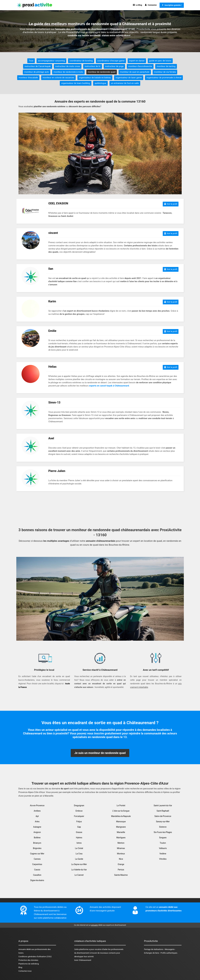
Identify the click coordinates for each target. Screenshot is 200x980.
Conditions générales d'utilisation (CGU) (35, 957)
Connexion (151, 5)
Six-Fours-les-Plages (163, 832)
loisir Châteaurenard (83, 960)
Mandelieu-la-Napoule (121, 816)
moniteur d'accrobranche (140, 66)
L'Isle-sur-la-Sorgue (121, 811)
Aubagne (37, 827)
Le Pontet (121, 805)
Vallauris (163, 848)
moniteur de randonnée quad (102, 72)
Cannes (37, 859)
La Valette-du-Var (79, 870)
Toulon (163, 843)
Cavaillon (37, 875)
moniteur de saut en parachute (135, 72)
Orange (121, 864)
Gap (79, 827)
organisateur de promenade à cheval (164, 78)
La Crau (79, 854)
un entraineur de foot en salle (125, 83)
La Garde (79, 859)
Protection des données (28, 960)
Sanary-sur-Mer (163, 822)
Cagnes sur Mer (37, 854)
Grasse (79, 832)
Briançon (37, 843)
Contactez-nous (25, 971)
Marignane (121, 827)
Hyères (79, 838)
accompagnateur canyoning (51, 61)
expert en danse (137, 61)
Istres (79, 843)
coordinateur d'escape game (111, 61)
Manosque (121, 822)
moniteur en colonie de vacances (58, 78)
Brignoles (37, 848)
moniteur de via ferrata (165, 72)
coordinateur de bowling (81, 61)
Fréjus (79, 822)
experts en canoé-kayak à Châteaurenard (109, 386)
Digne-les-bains (37, 880)
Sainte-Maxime (121, 875)
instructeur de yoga (114, 66)
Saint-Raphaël (163, 811)
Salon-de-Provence (163, 816)
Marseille (121, 832)
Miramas (121, 848)
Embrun (79, 811)
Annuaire (22, 949)
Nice (121, 859)
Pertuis (121, 870)
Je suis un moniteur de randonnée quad (100, 753)
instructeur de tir (93, 66)
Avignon (37, 832)
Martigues (121, 838)
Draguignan (79, 805)
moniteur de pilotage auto (37, 72)
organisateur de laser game (129, 78)
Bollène (37, 838)
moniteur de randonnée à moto (68, 72)
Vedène (163, 854)
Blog (20, 967)
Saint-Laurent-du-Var (163, 805)
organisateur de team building (76, 83)
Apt (37, 816)
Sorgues (163, 838)
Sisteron (163, 827)
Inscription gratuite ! (172, 5)
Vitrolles (163, 859)
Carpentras (37, 864)
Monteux (121, 854)
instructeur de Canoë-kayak (38, 66)
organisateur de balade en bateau (95, 78)
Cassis (37, 870)
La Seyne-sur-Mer (79, 864)
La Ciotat (79, 848)
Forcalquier (79, 816)
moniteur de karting (166, 66)
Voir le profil (171, 204)
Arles (37, 822)
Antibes (37, 811)
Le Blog (137, 5)
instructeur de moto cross (68, 66)
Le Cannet (79, 875)
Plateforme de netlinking (29, 964)
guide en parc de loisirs (160, 61)
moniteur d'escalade (28, 78)
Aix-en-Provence (37, 805)
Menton (121, 843)
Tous (31, 61)
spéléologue (100, 83)
